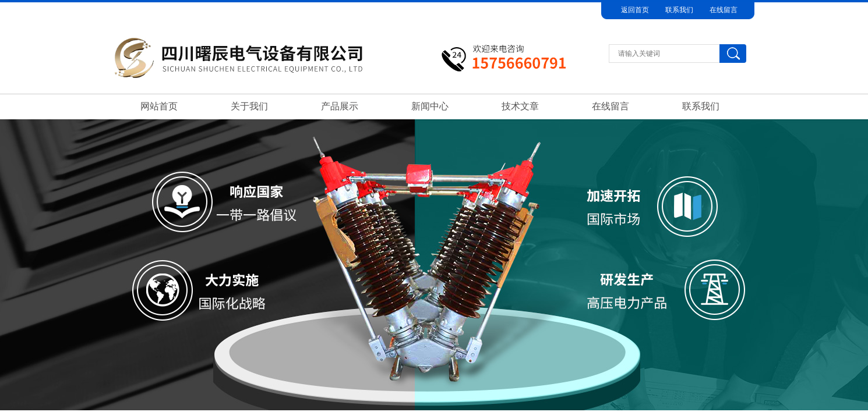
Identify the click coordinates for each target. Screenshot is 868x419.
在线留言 (724, 10)
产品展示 (340, 106)
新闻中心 (430, 106)
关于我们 (249, 106)
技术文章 (520, 106)
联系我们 (679, 10)
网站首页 (159, 106)
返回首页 (635, 10)
